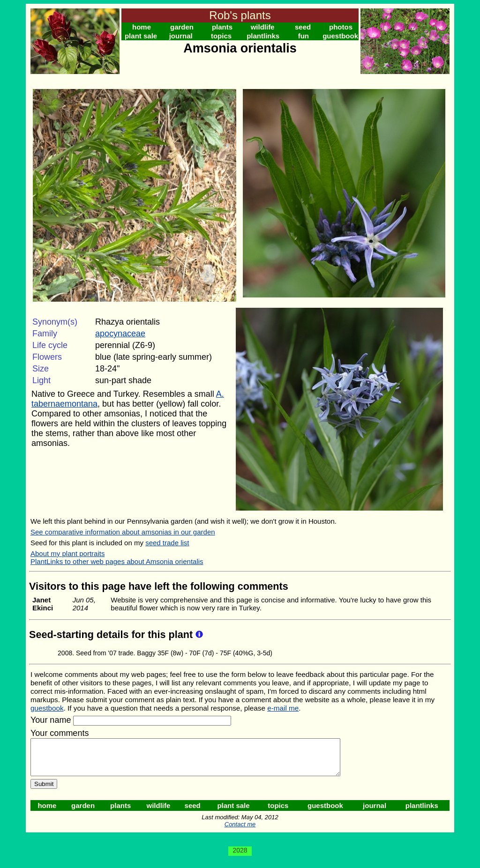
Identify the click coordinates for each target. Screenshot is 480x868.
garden (182, 27)
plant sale (141, 36)
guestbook (340, 36)
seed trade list (167, 543)
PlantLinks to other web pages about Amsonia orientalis (117, 561)
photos (341, 27)
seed (303, 27)
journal (181, 36)
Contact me (240, 831)
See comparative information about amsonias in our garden (123, 532)
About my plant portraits (67, 553)
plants (222, 27)
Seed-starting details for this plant (112, 634)
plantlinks (263, 36)
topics (221, 36)
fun (304, 36)
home (142, 27)
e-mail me (283, 708)
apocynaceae (120, 334)
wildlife (263, 27)
